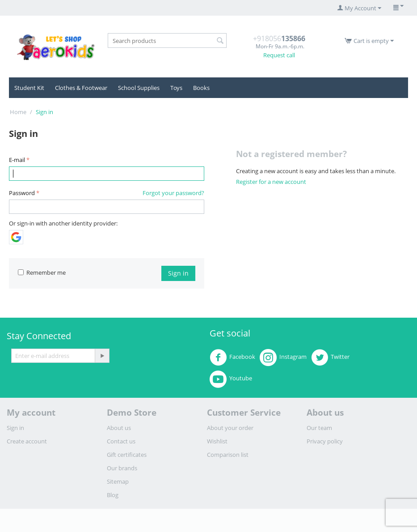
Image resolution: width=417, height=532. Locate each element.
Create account (27, 441)
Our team (319, 428)
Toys (176, 88)
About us (119, 428)
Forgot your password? (173, 193)
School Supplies (139, 88)
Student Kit (29, 88)
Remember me (42, 272)
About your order (230, 428)
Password (22, 193)
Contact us (121, 441)
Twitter (330, 358)
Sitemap (118, 481)
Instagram (283, 358)
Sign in (178, 273)
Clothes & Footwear (81, 88)
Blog (113, 495)
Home (18, 112)
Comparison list (228, 455)
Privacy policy (325, 441)
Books (201, 88)
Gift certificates (127, 455)
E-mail (17, 160)
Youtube (231, 379)
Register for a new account (271, 182)
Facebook (232, 358)
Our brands (122, 468)
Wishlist (217, 441)
